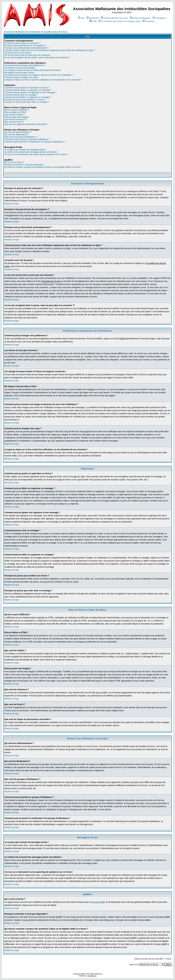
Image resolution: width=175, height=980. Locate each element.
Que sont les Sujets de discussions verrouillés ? (26, 124)
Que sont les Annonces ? (16, 119)
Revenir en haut (12, 204)
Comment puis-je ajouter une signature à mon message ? (30, 92)
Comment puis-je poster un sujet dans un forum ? (27, 88)
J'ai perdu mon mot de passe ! (18, 53)
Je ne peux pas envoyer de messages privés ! (25, 150)
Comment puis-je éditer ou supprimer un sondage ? (28, 97)
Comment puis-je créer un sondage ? (21, 95)
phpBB (83, 974)
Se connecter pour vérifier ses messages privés (120, 21)
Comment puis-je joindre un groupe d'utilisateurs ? (27, 139)
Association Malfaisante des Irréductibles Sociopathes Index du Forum (36, 32)
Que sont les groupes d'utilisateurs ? (21, 137)
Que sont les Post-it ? (14, 122)
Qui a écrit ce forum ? (14, 162)
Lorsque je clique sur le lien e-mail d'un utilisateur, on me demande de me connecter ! (43, 80)
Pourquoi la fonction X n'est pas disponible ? (24, 165)
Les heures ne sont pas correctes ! (20, 68)
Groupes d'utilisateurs (140, 18)
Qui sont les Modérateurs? (16, 135)
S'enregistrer (159, 18)
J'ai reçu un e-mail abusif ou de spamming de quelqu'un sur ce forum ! (36, 154)
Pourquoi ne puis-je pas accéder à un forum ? (25, 100)
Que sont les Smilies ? (14, 115)
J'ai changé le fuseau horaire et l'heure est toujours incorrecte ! (33, 70)
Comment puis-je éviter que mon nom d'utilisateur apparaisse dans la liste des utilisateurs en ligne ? (50, 50)
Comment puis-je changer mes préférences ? (25, 65)
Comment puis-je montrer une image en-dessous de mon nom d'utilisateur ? (39, 75)
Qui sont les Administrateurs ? (18, 132)
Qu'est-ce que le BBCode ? (17, 110)
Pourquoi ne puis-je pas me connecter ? (22, 43)
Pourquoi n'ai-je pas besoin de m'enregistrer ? (25, 46)
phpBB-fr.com (92, 976)
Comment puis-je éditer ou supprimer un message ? (28, 90)
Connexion (149, 21)
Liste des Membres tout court (114, 18)
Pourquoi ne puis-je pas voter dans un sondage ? (27, 102)
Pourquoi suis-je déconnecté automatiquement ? (26, 48)
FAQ (81, 18)
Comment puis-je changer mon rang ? (21, 77)
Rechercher (93, 18)
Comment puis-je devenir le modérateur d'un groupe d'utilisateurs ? (35, 142)
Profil (93, 21)
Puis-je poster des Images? (17, 117)
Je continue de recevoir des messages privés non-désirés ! (31, 152)
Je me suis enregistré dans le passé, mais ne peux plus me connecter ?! (37, 58)
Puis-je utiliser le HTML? (15, 112)
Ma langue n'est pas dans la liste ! (20, 73)
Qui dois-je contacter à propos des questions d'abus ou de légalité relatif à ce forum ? (43, 167)
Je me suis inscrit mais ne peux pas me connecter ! (28, 55)
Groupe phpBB (98, 902)
